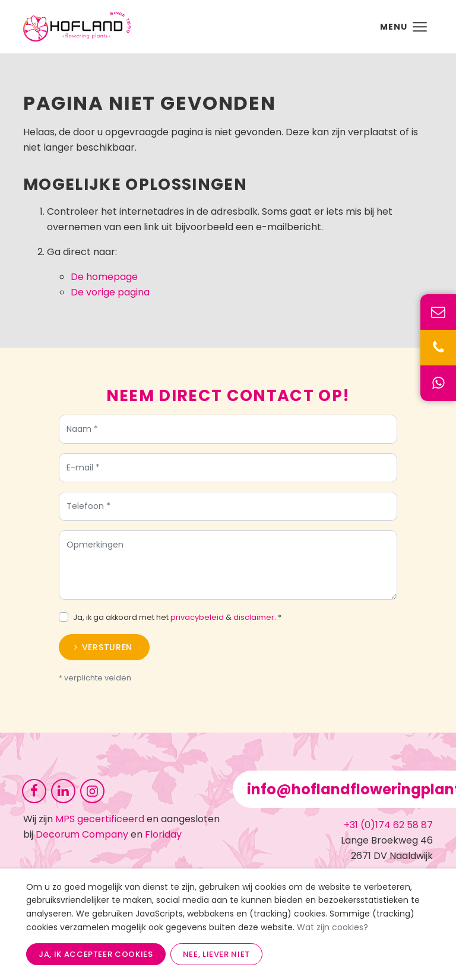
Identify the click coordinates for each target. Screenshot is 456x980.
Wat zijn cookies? (332, 927)
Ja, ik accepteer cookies (96, 954)
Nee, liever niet (216, 954)
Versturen (107, 650)
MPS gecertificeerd (100, 819)
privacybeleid (197, 620)
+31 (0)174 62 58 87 (388, 825)
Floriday (163, 834)
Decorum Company (82, 834)
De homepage (104, 277)
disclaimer (254, 620)
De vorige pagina (110, 292)
